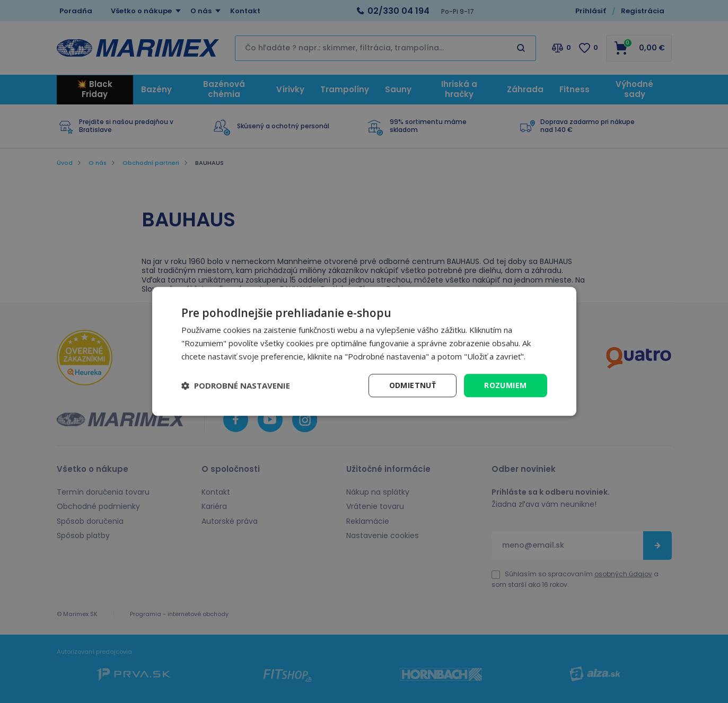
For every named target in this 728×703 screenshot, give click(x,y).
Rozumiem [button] (505, 385)
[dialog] (364, 351)
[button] (236, 385)
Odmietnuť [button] (413, 385)
